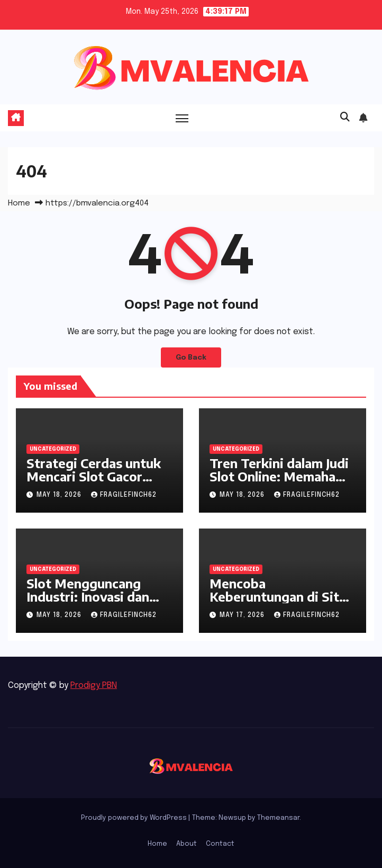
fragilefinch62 (124, 495)
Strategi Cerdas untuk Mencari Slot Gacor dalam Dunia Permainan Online (97, 483)
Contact (220, 844)
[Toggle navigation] (182, 118)
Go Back (191, 357)
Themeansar (278, 818)
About (187, 844)
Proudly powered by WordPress (135, 818)
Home (19, 203)
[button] (345, 118)
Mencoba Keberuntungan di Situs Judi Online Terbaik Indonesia (281, 603)
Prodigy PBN (94, 686)
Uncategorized (53, 449)
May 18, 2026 (60, 495)
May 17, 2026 (243, 615)
